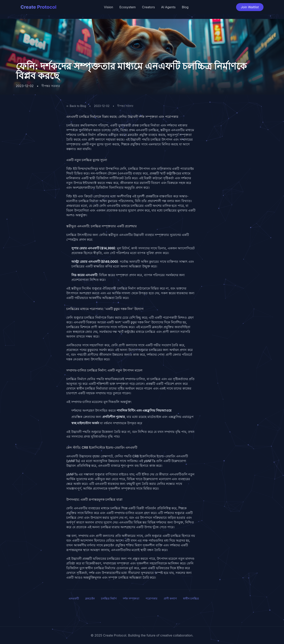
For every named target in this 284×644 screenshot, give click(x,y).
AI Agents (168, 7)
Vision (108, 7)
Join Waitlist (250, 7)
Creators (148, 7)
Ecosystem (128, 7)
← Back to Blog (76, 106)
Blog (185, 7)
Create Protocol (38, 7)
